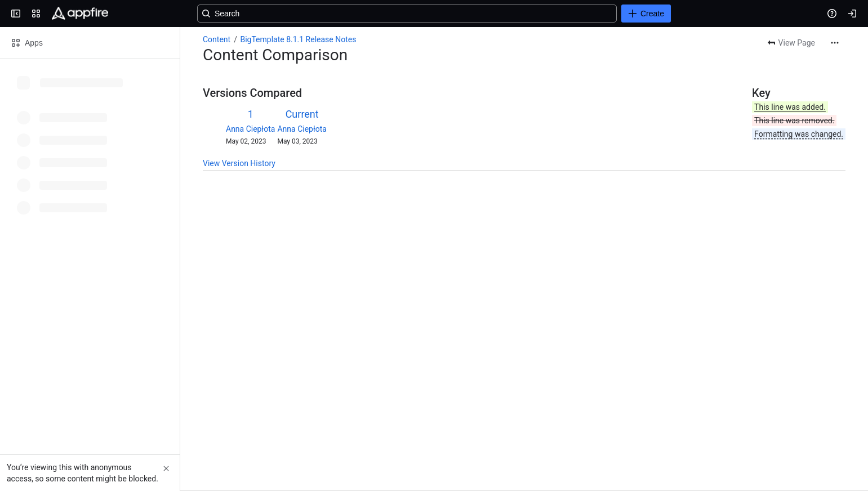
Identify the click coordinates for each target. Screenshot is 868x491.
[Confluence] (80, 14)
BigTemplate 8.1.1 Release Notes (298, 39)
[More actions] (835, 43)
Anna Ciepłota (250, 129)
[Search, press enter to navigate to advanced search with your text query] (432, 14)
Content (217, 39)
